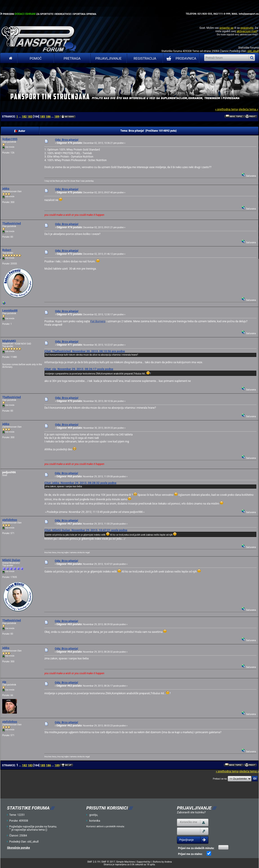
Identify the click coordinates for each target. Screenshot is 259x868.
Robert (7, 250)
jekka (6, 188)
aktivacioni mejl (247, 31)
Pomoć (36, 59)
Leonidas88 (10, 310)
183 (30, 116)
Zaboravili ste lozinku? (191, 812)
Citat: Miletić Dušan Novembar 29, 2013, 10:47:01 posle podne (86, 530)
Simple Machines (126, 862)
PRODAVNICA (180, 59)
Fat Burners (98, 321)
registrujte (247, 28)
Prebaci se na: (220, 779)
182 (24, 116)
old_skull (253, 51)
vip (4, 682)
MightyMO (9, 341)
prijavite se (226, 28)
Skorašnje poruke (18, 848)
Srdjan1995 (10, 139)
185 (42, 116)
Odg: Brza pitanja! (67, 140)
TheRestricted (12, 223)
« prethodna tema (227, 109)
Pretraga (72, 59)
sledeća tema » (248, 109)
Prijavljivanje (108, 59)
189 (57, 116)
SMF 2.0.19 (93, 862)
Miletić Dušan (11, 560)
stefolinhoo (10, 520)
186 (48, 116)
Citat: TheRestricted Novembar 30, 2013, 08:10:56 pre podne (85, 351)
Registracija (145, 59)
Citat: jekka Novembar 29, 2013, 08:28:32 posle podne (80, 483)
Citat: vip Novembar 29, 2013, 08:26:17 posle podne (79, 369)
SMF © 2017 (108, 862)
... (20, 117)
